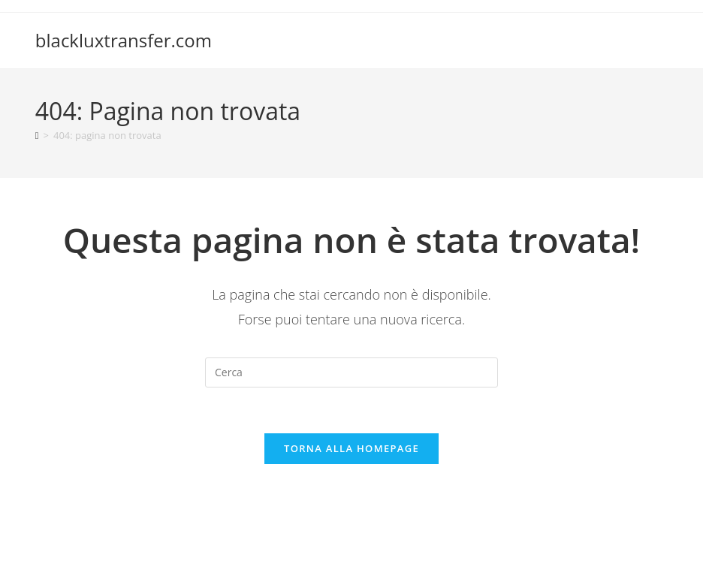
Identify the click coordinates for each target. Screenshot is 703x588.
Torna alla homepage (351, 448)
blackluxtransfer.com (124, 40)
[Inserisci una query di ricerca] (351, 372)
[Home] (37, 135)
